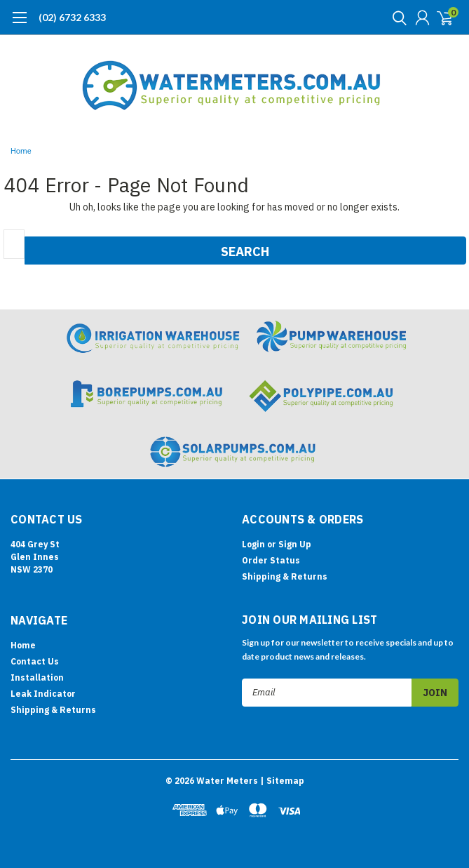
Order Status (271, 560)
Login (253, 544)
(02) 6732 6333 (72, 17)
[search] (396, 18)
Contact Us (35, 661)
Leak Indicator (43, 694)
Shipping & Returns (285, 576)
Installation (37, 677)
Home (21, 151)
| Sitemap (282, 781)
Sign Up (295, 544)
